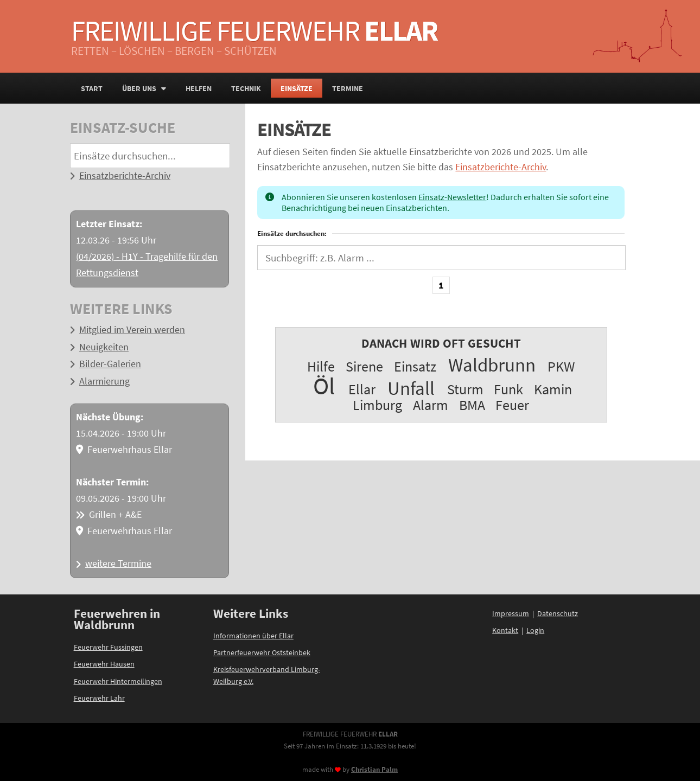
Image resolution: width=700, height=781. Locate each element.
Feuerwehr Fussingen (108, 647)
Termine (348, 88)
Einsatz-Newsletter (452, 197)
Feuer (512, 405)
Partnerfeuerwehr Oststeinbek (262, 652)
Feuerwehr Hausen (104, 664)
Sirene (364, 366)
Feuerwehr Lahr (99, 698)
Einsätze (297, 88)
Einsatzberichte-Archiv (125, 176)
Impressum (511, 613)
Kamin (553, 389)
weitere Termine (118, 564)
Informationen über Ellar (253, 636)
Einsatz (415, 366)
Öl (324, 386)
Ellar (362, 389)
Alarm (431, 405)
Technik (246, 88)
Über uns (144, 88)
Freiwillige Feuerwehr (254, 30)
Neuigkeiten (104, 347)
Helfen (199, 88)
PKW (561, 366)
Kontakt (505, 630)
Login (535, 630)
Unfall (411, 388)
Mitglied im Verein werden (132, 330)
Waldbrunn (492, 365)
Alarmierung (104, 381)
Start (92, 88)
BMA (472, 405)
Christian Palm (374, 769)
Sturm (465, 389)
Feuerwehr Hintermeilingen (118, 681)
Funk (508, 389)
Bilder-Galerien (110, 364)
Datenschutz (558, 613)
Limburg (377, 405)
